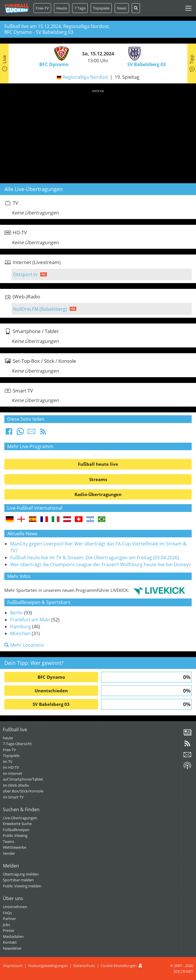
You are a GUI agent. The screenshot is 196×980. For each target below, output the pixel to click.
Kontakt (10, 942)
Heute (62, 8)
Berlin (16, 613)
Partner (9, 919)
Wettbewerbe (15, 847)
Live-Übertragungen (20, 818)
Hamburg (20, 626)
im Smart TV (13, 797)
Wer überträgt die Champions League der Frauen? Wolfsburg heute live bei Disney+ (101, 564)
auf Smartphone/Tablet (23, 779)
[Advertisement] (98, 135)
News (122, 8)
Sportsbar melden (18, 880)
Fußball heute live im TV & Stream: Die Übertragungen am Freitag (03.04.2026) (95, 558)
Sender (9, 853)
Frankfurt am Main (30, 620)
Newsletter (12, 948)
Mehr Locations (24, 645)
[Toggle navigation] (188, 8)
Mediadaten (13, 936)
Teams (9, 841)
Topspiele (11, 755)
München (20, 633)
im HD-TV (11, 767)
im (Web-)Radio (16, 785)
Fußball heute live (98, 464)
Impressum (13, 966)
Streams (98, 479)
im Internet (13, 773)
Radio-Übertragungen (98, 494)
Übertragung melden (21, 874)
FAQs (7, 913)
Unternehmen (15, 907)
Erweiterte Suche (17, 824)
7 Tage (80, 8)
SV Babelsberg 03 (51, 704)
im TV (8, 762)
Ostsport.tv (25, 274)
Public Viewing (15, 835)
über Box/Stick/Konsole (23, 791)
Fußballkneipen (16, 830)
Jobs (6, 925)
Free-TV (42, 8)
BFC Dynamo (51, 677)
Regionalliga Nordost (85, 77)
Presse (9, 930)
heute (8, 738)
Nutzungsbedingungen (48, 966)
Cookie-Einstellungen (119, 966)
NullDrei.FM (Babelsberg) (40, 309)
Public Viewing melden (22, 886)
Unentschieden (51, 691)
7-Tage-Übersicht (17, 744)
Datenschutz (84, 966)
